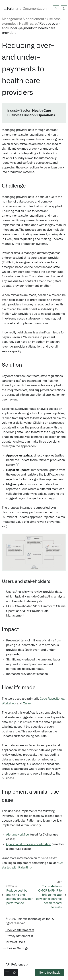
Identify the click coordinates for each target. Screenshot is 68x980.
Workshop (9, 704)
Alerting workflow (18, 835)
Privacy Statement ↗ (19, 936)
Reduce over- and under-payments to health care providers (31, 28)
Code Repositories (52, 699)
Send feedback (50, 973)
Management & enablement (23, 19)
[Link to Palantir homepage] (11, 8)
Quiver (27, 704)
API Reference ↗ (17, 965)
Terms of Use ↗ (16, 942)
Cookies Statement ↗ (20, 930)
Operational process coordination (29, 844)
